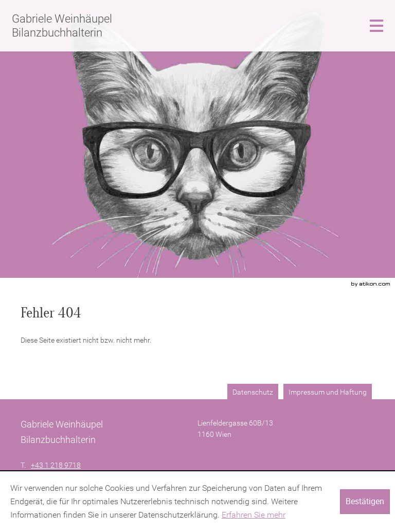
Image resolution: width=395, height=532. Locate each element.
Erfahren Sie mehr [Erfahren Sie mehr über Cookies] (254, 515)
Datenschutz (253, 392)
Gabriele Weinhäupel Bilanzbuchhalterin (62, 25)
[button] (376, 26)
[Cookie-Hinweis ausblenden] (365, 502)
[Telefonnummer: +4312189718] (56, 465)
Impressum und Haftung (328, 392)
